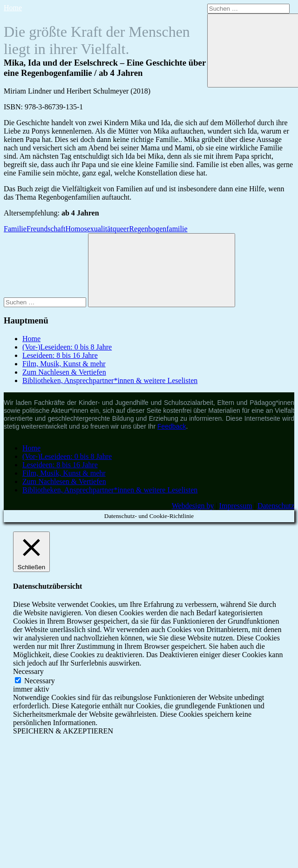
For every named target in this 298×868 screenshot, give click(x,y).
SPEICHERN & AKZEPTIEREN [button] (63, 731)
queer (121, 229)
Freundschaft (46, 229)
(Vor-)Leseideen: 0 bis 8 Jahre (67, 347)
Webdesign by (193, 506)
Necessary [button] (28, 671)
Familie (15, 229)
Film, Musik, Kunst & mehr (64, 364)
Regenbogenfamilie (158, 229)
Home (13, 8)
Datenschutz (276, 506)
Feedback (172, 426)
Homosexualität (89, 229)
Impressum (236, 506)
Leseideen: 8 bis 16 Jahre (60, 355)
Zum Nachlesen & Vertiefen (64, 372)
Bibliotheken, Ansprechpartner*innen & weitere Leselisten (110, 380)
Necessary (40, 681)
